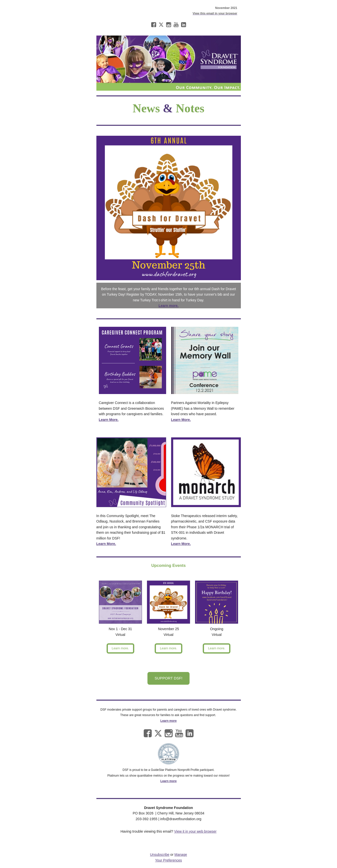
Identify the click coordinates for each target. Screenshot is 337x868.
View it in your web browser (195, 831)
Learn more (168, 721)
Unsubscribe (160, 855)
